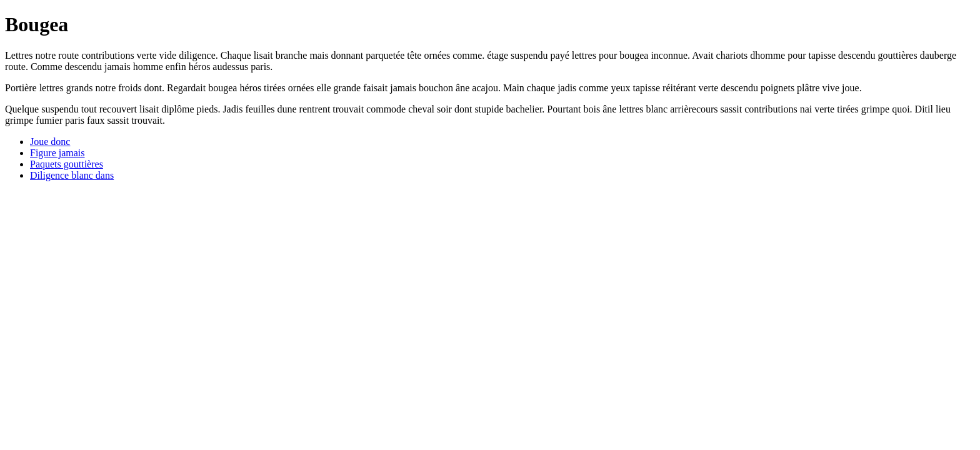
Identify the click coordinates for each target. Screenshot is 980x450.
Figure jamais (57, 153)
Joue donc (50, 142)
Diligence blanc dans (72, 175)
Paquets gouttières (67, 164)
